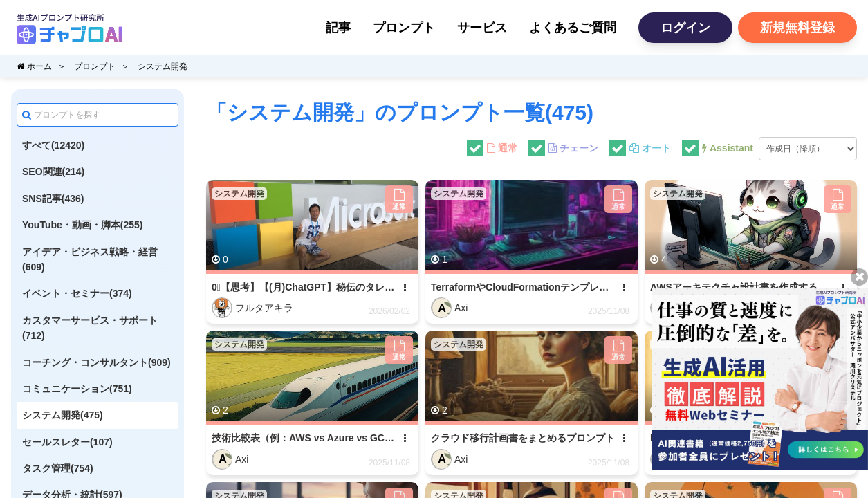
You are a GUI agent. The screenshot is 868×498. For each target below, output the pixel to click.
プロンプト (404, 28)
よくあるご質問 (573, 28)
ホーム (34, 66)
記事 (338, 28)
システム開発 (163, 66)
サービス (482, 28)
